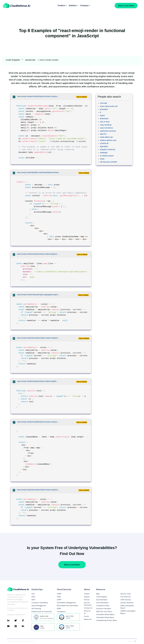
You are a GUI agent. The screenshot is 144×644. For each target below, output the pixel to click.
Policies (87, 600)
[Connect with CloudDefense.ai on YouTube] (11, 626)
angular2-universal (107, 149)
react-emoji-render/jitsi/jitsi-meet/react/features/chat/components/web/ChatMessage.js (39, 172)
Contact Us (88, 608)
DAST (33, 600)
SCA (33, 594)
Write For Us (87, 612)
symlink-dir (104, 143)
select (102, 115)
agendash (104, 146)
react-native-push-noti (109, 106)
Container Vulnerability (40, 603)
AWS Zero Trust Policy (104, 611)
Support (87, 597)
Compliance (61, 611)
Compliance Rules (103, 606)
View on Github (82, 97)
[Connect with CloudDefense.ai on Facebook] (25, 620)
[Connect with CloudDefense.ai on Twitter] (18, 620)
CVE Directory (126, 597)
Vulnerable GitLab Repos (105, 617)
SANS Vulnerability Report (127, 607)
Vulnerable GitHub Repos (105, 614)
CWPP (59, 600)
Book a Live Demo (72, 565)
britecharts (104, 119)
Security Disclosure (88, 604)
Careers (87, 594)
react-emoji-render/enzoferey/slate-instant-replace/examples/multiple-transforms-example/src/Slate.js (39, 338)
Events (86, 616)
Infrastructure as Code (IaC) (42, 611)
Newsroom (88, 619)
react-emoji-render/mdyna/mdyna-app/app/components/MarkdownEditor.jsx (38, 295)
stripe (102, 159)
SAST (33, 597)
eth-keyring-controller (109, 162)
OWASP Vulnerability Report (128, 612)
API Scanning (36, 609)
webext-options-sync (108, 140)
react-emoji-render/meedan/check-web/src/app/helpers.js (38, 381)
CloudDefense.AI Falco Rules (106, 620)
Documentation (102, 600)
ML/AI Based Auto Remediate (68, 606)
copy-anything (106, 125)
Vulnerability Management (66, 603)
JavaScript (30, 60)
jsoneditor (104, 109)
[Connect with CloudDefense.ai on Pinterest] (18, 626)
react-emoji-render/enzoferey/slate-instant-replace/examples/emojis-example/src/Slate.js (39, 490)
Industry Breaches (127, 603)
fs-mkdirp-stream (107, 156)
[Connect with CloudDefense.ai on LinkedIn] (11, 620)
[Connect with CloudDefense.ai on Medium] (25, 626)
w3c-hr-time (105, 122)
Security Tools (126, 594)
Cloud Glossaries (102, 603)
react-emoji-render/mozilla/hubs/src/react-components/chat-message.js (38, 96)
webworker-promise (108, 131)
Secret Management (39, 606)
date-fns (103, 134)
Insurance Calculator (104, 609)
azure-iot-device (106, 128)
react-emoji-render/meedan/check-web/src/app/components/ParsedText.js (38, 254)
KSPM (59, 609)
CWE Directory (126, 600)
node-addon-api (106, 137)
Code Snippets (13, 60)
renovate (103, 103)
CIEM (59, 597)
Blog (98, 594)
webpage (104, 153)
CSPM (59, 594)
